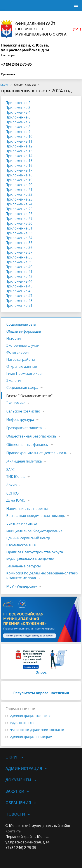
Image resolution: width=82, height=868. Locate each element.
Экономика (16, 403)
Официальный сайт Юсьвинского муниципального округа (41, 29)
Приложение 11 (19, 141)
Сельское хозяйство (23, 411)
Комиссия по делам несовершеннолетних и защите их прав (42, 576)
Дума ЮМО (16, 500)
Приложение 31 (19, 228)
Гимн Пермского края (25, 373)
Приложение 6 (18, 117)
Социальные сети (21, 324)
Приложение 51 (19, 305)
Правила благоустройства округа (35, 552)
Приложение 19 (19, 180)
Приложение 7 (18, 122)
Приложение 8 (18, 127)
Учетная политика (22, 524)
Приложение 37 (19, 252)
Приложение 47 (19, 296)
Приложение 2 (18, 103)
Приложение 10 (19, 136)
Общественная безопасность (31, 436)
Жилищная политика (24, 461)
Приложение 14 (19, 156)
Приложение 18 (19, 175)
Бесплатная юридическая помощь (36, 516)
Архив (11, 485)
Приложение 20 (19, 185)
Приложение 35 (19, 243)
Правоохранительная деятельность (37, 453)
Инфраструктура (20, 420)
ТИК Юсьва (16, 477)
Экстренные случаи (23, 345)
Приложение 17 (19, 170)
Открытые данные (22, 366)
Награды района (21, 359)
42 (30, 276)
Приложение (17, 276)
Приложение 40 (19, 267)
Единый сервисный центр (28, 538)
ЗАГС (10, 470)
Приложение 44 (19, 281)
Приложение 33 (19, 233)
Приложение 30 (19, 223)
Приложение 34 (19, 238)
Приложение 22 (19, 194)
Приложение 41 (19, 272)
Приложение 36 (19, 247)
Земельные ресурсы (24, 566)
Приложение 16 (19, 165)
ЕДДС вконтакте (22, 723)
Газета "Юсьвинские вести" (29, 396)
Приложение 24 (19, 204)
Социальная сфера (22, 387)
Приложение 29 (19, 219)
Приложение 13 (19, 151)
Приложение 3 (18, 108)
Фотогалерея (17, 352)
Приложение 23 (19, 199)
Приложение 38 (19, 257)
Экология (14, 380)
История (14, 338)
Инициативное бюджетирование (34, 531)
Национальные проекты (27, 509)
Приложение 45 (19, 286)
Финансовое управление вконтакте (37, 730)
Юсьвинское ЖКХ (21, 545)
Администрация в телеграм (31, 737)
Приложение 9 (18, 132)
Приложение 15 (19, 161)
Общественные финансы (27, 445)
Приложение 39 (19, 262)
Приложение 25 (19, 209)
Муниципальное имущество (30, 559)
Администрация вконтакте (30, 716)
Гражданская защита (24, 428)
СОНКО (12, 493)
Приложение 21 (19, 190)
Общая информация (24, 331)
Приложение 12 (19, 146)
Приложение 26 (19, 214)
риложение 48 (20, 301)
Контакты (13, 831)
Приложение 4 (18, 112)
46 (30, 291)
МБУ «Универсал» (22, 586)
